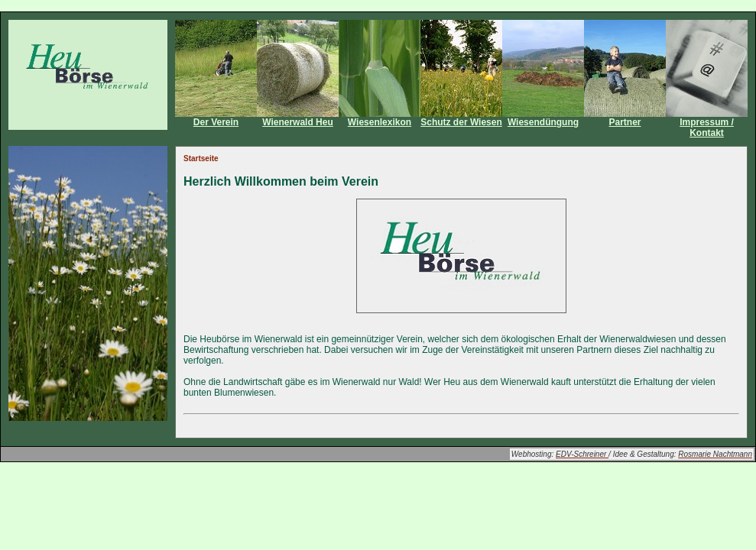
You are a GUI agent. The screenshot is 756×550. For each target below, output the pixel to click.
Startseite (201, 159)
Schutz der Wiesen (461, 122)
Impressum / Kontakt (707, 128)
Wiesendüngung (543, 122)
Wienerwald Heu (298, 122)
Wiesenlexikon (380, 122)
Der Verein (216, 122)
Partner (625, 122)
